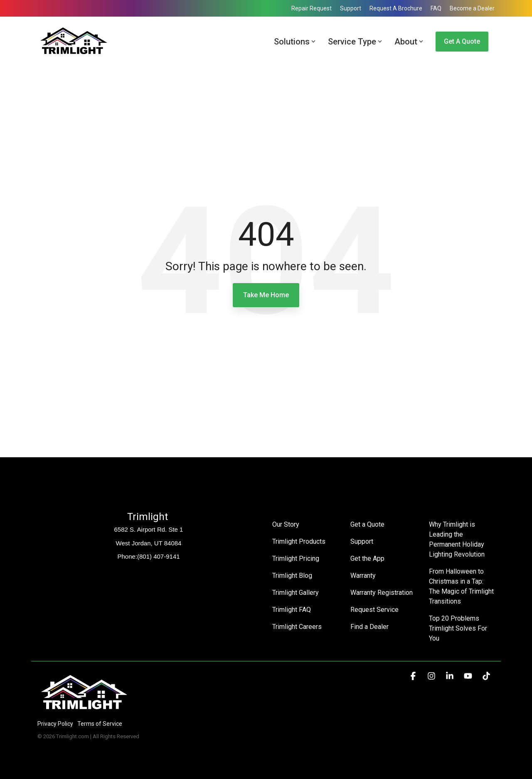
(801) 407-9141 (159, 556)
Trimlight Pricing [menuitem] (296, 558)
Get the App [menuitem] (367, 558)
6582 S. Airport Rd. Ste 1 (149, 529)
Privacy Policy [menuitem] (55, 724)
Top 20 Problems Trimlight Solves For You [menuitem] (459, 628)
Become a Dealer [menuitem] (472, 8)
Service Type (355, 42)
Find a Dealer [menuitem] (369, 627)
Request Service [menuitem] (374, 610)
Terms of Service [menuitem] (100, 724)
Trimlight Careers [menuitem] (297, 627)
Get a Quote (462, 41)
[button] (414, 676)
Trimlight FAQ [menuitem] (292, 610)
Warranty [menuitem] (363, 576)
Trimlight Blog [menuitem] (292, 576)
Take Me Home (266, 295)
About (409, 42)
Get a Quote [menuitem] (367, 524)
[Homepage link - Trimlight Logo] (84, 710)
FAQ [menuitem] (436, 8)
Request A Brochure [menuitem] (396, 8)
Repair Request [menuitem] (312, 8)
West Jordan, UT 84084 (149, 543)
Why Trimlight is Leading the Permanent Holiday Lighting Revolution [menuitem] (457, 539)
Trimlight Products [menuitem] (299, 541)
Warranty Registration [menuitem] (382, 593)
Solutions (295, 42)
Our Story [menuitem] (286, 524)
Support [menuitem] (351, 8)
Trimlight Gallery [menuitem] (296, 593)
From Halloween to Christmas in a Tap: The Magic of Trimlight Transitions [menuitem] (462, 586)
